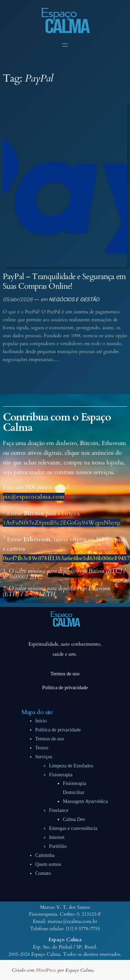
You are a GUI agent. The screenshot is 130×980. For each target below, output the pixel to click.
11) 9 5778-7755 (83, 929)
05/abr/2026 (18, 299)
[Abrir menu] (65, 45)
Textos (42, 748)
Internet (57, 837)
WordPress (46, 970)
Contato (43, 873)
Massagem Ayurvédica (85, 801)
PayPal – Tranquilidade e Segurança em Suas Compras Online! (64, 281)
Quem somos (48, 864)
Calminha (45, 855)
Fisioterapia (61, 775)
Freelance (59, 810)
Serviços (44, 757)
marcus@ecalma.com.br (72, 921)
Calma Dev (74, 819)
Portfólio (58, 846)
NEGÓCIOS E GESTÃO (74, 299)
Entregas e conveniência (73, 828)
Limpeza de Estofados (71, 766)
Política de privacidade (58, 730)
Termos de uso (50, 739)
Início (41, 721)
